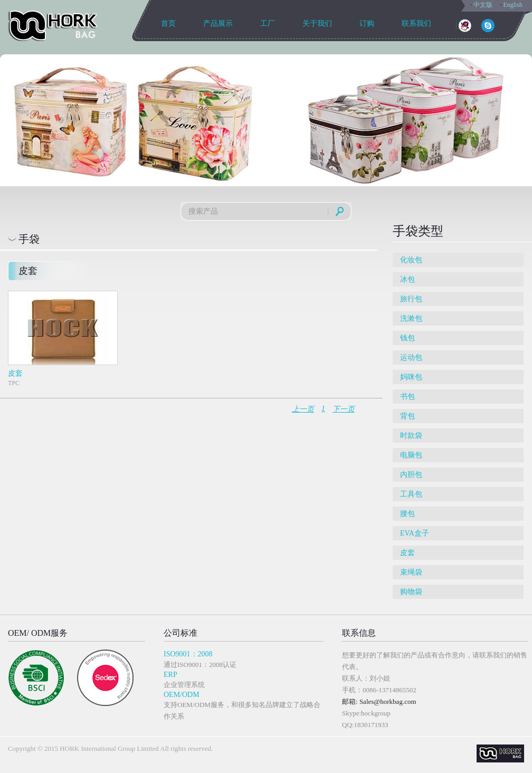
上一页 (303, 409)
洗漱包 (411, 318)
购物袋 (411, 592)
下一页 (344, 409)
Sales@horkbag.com (388, 702)
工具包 (411, 494)
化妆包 (411, 260)
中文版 (483, 5)
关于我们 (317, 23)
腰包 (407, 514)
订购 (367, 23)
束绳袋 (411, 572)
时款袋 (411, 436)
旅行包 (411, 299)
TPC (62, 339)
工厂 (268, 23)
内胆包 (411, 475)
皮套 (407, 553)
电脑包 (411, 455)
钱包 (407, 338)
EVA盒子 (415, 533)
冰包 (407, 279)
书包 (407, 397)
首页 (168, 23)
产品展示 (218, 23)
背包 (407, 416)
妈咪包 (411, 377)
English (513, 5)
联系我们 (416, 23)
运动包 (411, 357)
